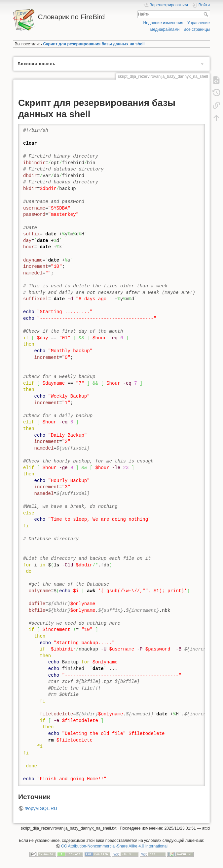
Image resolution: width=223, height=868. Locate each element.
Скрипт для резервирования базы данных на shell (94, 44)
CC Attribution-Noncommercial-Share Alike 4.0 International (114, 846)
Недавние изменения (163, 23)
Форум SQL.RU (41, 808)
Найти (207, 14)
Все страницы (197, 29)
